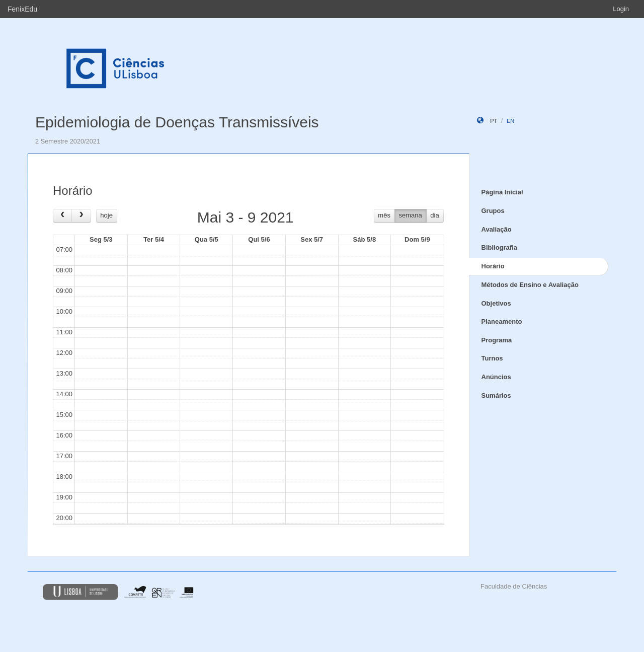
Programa (497, 340)
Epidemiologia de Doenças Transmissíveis (177, 122)
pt (494, 121)
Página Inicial (502, 192)
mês (384, 215)
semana (411, 215)
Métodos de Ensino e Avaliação (530, 285)
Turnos (492, 358)
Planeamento (502, 321)
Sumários (496, 395)
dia (434, 215)
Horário (493, 266)
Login (621, 9)
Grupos (493, 211)
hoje (106, 215)
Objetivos (496, 303)
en (510, 121)
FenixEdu (22, 9)
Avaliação (497, 229)
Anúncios (496, 377)
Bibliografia (500, 247)
